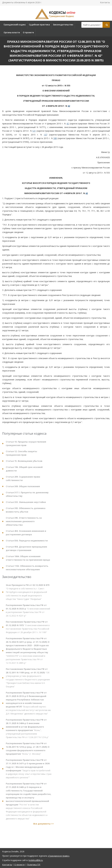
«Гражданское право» (59, 856)
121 (34, 131)
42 (69, 106)
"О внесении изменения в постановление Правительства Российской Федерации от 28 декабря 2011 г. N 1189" (28, 629)
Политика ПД (34, 865)
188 (55, 138)
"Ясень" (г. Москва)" (28, 750)
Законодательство (63, 25)
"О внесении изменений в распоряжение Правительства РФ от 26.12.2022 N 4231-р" (28, 612)
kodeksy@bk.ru (36, 860)
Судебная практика (39, 25)
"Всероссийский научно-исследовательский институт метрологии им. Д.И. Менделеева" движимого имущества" (28, 705)
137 (45, 135)
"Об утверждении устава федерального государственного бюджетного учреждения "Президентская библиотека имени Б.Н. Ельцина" (28, 679)
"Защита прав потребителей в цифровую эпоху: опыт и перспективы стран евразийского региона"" (29, 770)
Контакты (105, 2)
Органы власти (12, 32)
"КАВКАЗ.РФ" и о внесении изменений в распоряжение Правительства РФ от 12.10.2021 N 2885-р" (28, 652)
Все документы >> (44, 825)
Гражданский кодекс (15, 25)
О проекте (28, 32)
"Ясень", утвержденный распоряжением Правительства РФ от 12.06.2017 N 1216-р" (27, 730)
